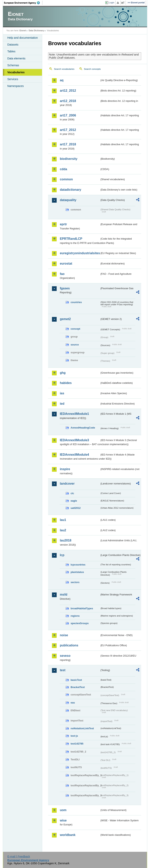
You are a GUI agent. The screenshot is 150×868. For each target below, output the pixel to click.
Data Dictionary (36, 30)
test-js (74, 736)
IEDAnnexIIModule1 (74, 414)
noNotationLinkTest (82, 728)
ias (62, 393)
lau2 (63, 530)
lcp (62, 555)
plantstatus (77, 572)
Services (13, 79)
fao (62, 274)
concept (75, 329)
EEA (23, 3)
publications (69, 645)
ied (62, 404)
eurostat (66, 264)
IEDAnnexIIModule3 (74, 440)
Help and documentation (22, 38)
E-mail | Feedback (19, 856)
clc (72, 493)
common (66, 179)
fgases (65, 288)
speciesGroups (79, 623)
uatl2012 (75, 508)
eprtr (63, 224)
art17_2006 (68, 115)
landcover (67, 484)
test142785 (77, 744)
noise (64, 635)
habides (66, 383)
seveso (65, 656)
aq (62, 80)
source (75, 345)
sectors (75, 582)
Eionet (23, 30)
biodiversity (69, 159)
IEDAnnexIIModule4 (74, 455)
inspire (65, 469)
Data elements (16, 58)
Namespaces (15, 86)
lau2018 (66, 540)
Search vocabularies (64, 69)
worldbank (68, 835)
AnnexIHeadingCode (83, 428)
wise (63, 820)
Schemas (13, 65)
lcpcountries (78, 565)
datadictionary (70, 190)
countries (76, 302)
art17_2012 (68, 130)
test (62, 670)
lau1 (63, 520)
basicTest (76, 680)
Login (112, 3)
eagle (74, 501)
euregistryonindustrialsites (80, 253)
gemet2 (65, 319)
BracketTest (78, 687)
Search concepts (92, 69)
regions (75, 616)
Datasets (13, 45)
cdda (63, 169)
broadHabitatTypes (82, 608)
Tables (11, 51)
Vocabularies (16, 72)
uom (63, 810)
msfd (63, 595)
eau (73, 703)
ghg (63, 373)
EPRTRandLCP (71, 239)
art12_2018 (68, 101)
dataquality (68, 200)
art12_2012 (68, 91)
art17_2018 (68, 144)
